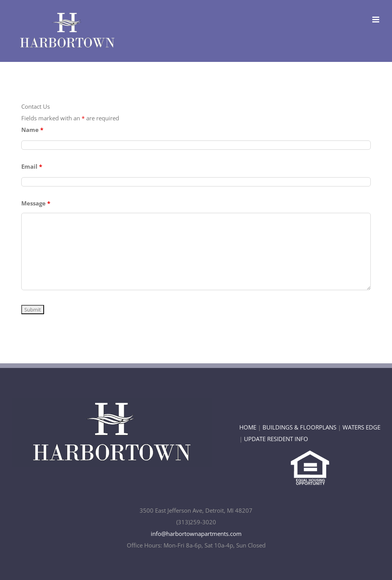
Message (36, 203)
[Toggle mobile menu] (376, 20)
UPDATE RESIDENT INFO (276, 439)
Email (32, 166)
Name (32, 130)
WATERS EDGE (361, 427)
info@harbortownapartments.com (196, 534)
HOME (248, 427)
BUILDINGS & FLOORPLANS (299, 427)
